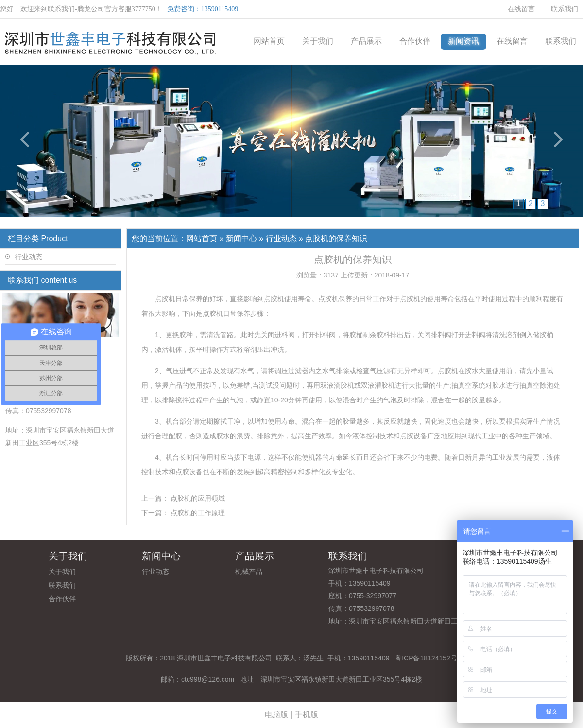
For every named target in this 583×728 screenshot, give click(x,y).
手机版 (307, 715)
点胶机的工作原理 (198, 513)
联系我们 (565, 9)
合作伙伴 (415, 41)
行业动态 (29, 257)
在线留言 (521, 9)
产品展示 (366, 41)
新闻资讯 (463, 41)
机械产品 (249, 572)
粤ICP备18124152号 (425, 658)
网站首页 (269, 41)
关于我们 (318, 41)
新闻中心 (241, 238)
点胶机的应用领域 (198, 498)
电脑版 (276, 715)
